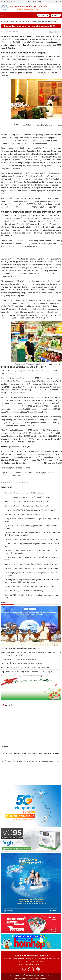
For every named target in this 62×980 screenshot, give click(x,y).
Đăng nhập (43, 15)
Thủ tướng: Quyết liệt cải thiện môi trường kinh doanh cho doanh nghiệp (31, 568)
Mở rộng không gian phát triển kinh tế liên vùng (21, 649)
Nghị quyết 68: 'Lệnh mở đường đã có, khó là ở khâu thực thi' (27, 506)
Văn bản (5, 747)
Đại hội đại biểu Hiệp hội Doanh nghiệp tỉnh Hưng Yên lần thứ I (22, 663)
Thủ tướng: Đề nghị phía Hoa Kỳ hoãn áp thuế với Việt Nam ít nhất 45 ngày (32, 539)
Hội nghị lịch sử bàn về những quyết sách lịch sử (22, 515)
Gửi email (18, 482)
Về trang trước (7, 482)
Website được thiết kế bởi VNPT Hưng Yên (31, 979)
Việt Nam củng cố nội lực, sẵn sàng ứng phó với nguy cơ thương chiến (30, 587)
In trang (27, 482)
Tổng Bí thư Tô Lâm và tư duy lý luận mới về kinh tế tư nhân (26, 502)
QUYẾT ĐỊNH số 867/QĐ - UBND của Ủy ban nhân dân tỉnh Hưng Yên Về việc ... (31, 762)
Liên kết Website (35, 2)
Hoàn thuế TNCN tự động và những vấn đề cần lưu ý (24, 591)
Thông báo (7, 705)
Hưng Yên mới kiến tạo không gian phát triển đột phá (24, 493)
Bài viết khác (7, 487)
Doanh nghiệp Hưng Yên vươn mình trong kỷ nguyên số (20, 659)
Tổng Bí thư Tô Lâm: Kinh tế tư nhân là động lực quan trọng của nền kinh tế (32, 564)
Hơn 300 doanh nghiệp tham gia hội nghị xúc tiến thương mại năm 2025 (26, 668)
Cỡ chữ (51, 32)
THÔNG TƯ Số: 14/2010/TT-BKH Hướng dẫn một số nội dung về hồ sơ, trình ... (31, 755)
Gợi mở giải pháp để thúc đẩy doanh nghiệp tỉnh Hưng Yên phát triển (25, 676)
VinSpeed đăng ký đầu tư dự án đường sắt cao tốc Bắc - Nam (27, 497)
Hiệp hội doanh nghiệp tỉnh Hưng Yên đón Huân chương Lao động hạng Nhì (27, 672)
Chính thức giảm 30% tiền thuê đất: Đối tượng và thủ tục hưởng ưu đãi (30, 510)
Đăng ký (56, 15)
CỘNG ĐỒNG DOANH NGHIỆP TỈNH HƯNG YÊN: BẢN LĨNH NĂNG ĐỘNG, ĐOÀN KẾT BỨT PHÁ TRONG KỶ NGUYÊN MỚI (31, 654)
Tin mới (4, 603)
